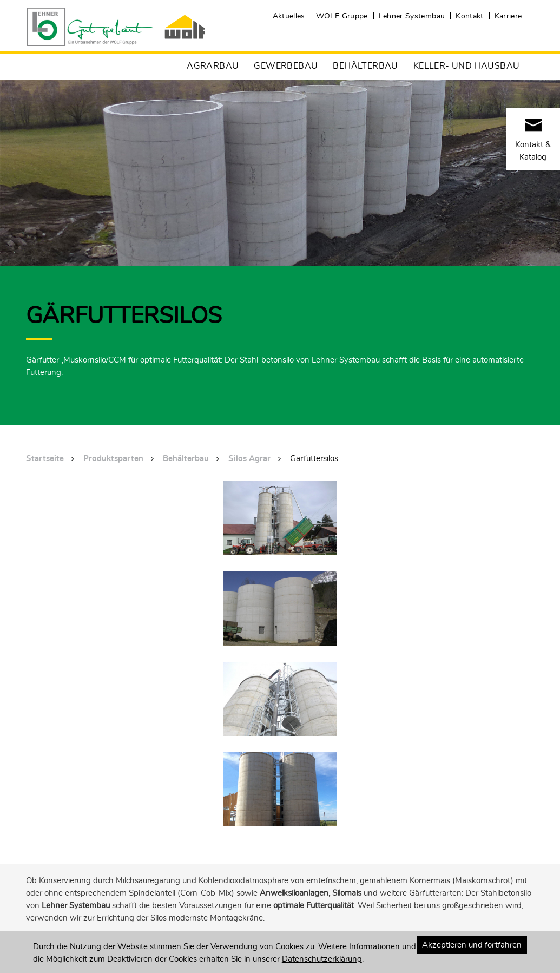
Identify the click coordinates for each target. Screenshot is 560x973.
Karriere (508, 16)
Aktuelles (289, 16)
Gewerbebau (286, 66)
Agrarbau (213, 66)
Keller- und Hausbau (467, 66)
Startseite (45, 459)
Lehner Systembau (412, 16)
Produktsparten (113, 459)
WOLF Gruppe (342, 16)
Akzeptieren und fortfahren (472, 945)
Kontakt (469, 16)
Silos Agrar (249, 459)
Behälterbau (365, 66)
